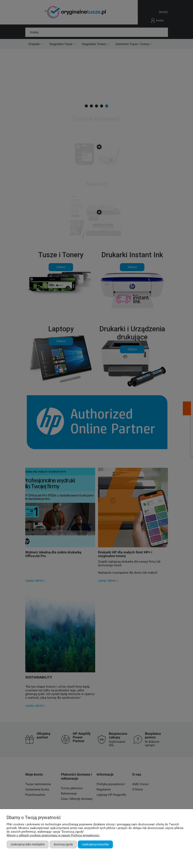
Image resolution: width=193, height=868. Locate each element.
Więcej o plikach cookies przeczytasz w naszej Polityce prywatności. (53, 835)
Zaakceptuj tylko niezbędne (28, 844)
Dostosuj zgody (63, 844)
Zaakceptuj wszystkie (95, 844)
